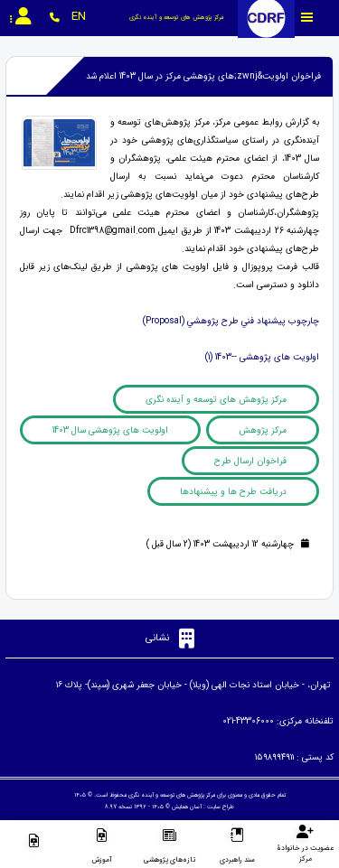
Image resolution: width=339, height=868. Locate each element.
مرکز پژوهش (263, 430)
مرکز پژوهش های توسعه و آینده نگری (216, 400)
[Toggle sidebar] (307, 18)
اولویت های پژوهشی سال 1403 (110, 430)
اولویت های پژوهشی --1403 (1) (262, 357)
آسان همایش (187, 807)
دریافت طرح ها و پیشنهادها (233, 492)
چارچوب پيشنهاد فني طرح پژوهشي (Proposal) (231, 321)
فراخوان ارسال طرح (250, 461)
